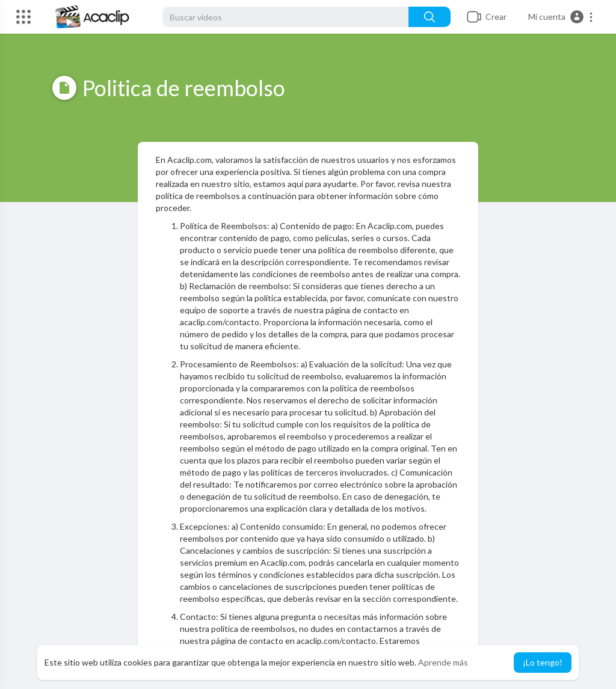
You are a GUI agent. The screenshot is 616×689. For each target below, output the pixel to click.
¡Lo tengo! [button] (543, 662)
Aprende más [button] (443, 662)
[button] (561, 17)
